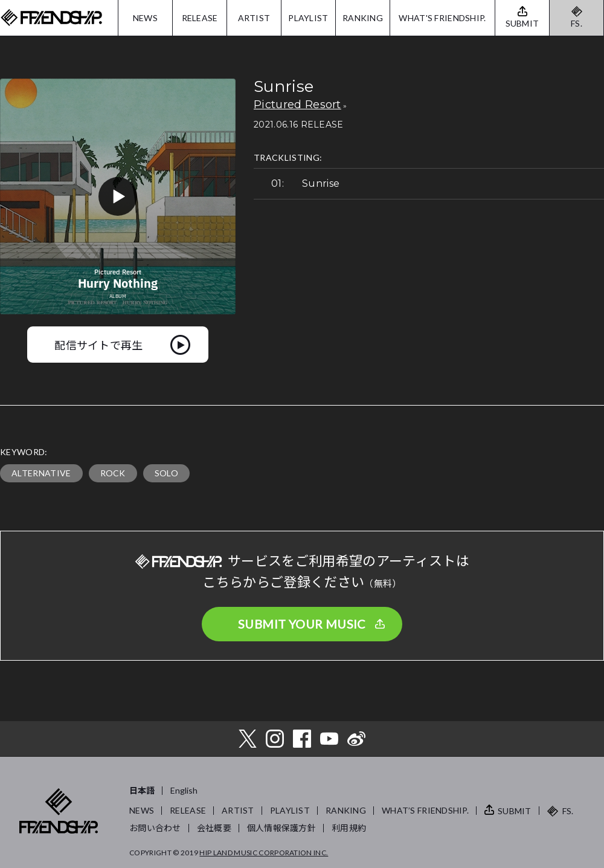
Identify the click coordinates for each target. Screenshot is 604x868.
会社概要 (214, 828)
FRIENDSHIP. (51, 18)
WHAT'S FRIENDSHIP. (442, 18)
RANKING (363, 18)
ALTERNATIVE (41, 473)
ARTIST (254, 18)
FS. (577, 23)
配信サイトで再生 (99, 345)
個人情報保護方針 (281, 828)
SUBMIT (515, 811)
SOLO (166, 473)
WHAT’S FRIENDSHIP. (425, 810)
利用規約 (349, 828)
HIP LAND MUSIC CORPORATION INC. (264, 853)
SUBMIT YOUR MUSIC (302, 624)
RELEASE (200, 18)
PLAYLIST (308, 18)
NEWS (145, 18)
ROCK (113, 473)
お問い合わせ (155, 828)
